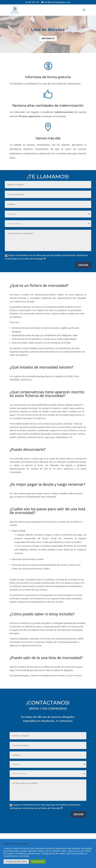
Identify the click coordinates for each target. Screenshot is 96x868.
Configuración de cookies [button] (16, 861)
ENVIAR (83, 265)
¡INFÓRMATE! (48, 38)
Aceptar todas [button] (38, 861)
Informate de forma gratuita (48, 77)
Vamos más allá (48, 141)
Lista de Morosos (48, 30)
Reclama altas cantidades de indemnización (48, 106)
